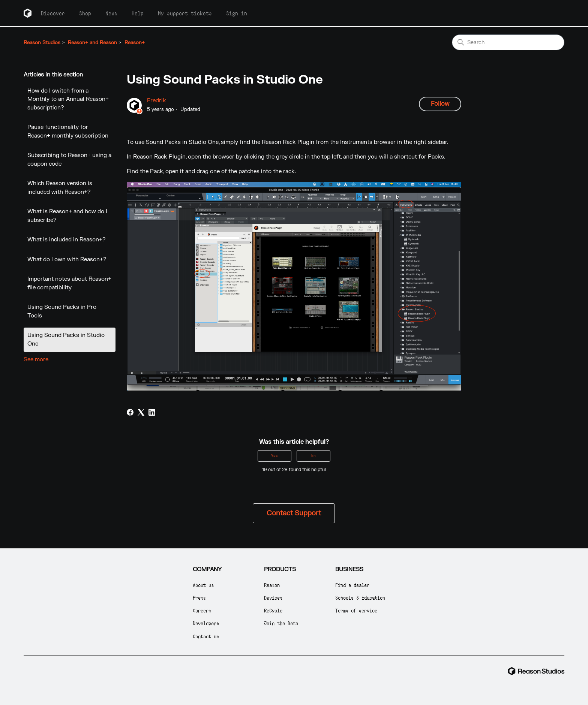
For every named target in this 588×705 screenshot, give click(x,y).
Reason (272, 585)
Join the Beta (281, 623)
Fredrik (157, 101)
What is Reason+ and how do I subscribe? (67, 216)
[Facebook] (130, 412)
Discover (53, 13)
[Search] (508, 42)
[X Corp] (141, 412)
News (111, 13)
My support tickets (185, 13)
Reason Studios (42, 43)
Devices (273, 598)
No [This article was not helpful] (313, 456)
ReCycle (273, 610)
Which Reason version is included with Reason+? (60, 188)
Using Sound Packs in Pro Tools (62, 311)
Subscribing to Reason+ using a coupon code (69, 160)
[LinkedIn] (152, 412)
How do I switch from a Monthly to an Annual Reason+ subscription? (68, 99)
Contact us (206, 636)
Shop (85, 13)
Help (138, 13)
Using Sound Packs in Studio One (66, 340)
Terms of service (356, 610)
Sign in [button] (237, 13)
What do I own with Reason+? (67, 260)
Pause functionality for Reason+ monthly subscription (68, 132)
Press (199, 598)
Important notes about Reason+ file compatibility (69, 283)
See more (36, 360)
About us (203, 585)
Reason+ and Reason (92, 43)
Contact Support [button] (294, 513)
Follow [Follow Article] (440, 104)
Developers (206, 623)
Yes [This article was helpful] (274, 456)
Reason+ (135, 43)
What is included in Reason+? (67, 240)
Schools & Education (360, 598)
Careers (202, 610)
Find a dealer (352, 585)
